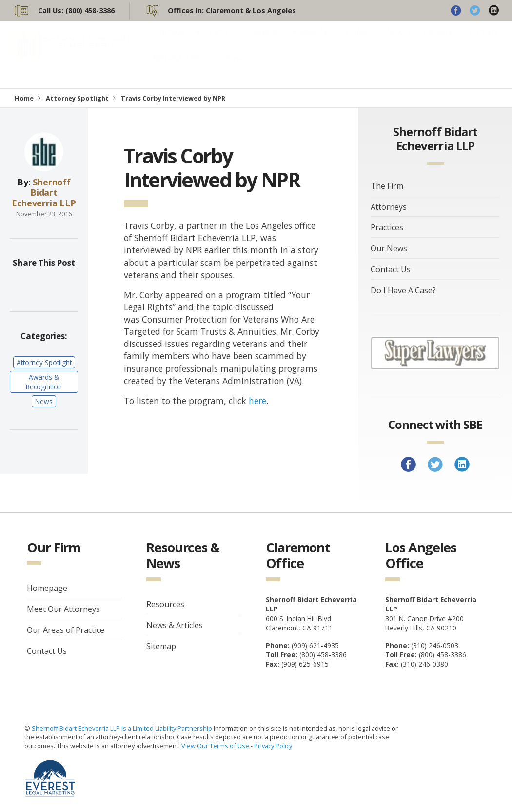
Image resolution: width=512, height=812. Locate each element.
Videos (357, 41)
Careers (438, 41)
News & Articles (175, 625)
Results (314, 41)
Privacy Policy (273, 746)
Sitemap (161, 646)
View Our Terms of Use (215, 746)
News (397, 41)
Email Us (243, 67)
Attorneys (167, 41)
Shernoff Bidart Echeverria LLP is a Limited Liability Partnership (123, 728)
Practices (220, 41)
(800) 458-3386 (176, 67)
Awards (267, 41)
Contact (483, 41)
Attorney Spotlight (77, 98)
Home (24, 98)
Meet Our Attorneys (63, 609)
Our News (389, 248)
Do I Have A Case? (403, 290)
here (257, 401)
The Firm (387, 186)
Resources (165, 604)
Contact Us (391, 269)
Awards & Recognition (44, 382)
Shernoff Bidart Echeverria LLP (44, 193)
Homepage (47, 588)
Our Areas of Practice (66, 630)
